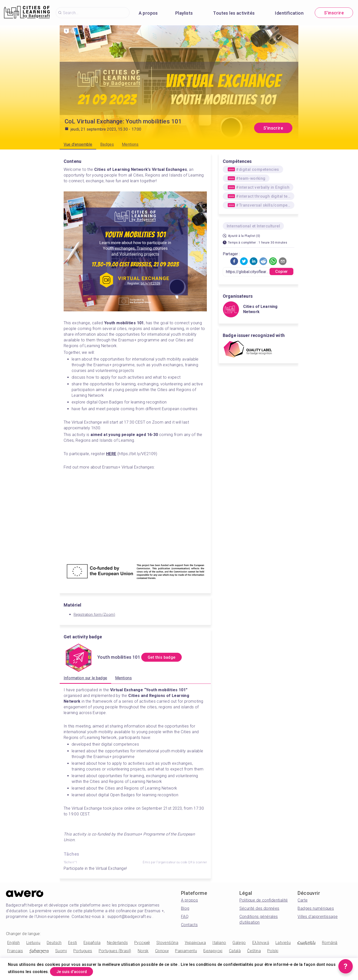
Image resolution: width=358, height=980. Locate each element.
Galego (239, 943)
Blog (185, 908)
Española (92, 943)
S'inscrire (334, 13)
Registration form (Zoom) (94, 615)
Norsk (143, 951)
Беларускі (213, 951)
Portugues (83, 951)
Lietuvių (33, 943)
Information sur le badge (85, 678)
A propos (148, 13)
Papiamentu (186, 951)
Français (15, 951)
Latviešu (283, 943)
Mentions (130, 144)
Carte (303, 900)
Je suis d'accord (76, 971)
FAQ (185, 917)
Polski (273, 951)
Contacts (189, 925)
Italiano (219, 943)
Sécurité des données (259, 908)
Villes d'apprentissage (318, 917)
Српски (162, 951)
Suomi (61, 951)
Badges (107, 144)
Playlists (184, 13)
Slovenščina (167, 943)
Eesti (73, 943)
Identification (289, 13)
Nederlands (117, 943)
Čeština (254, 951)
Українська (195, 943)
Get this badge (166, 657)
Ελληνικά (261, 943)
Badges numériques (316, 908)
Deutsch (54, 943)
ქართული (39, 951)
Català (235, 951)
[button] (234, 261)
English (14, 943)
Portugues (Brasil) (115, 951)
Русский (142, 943)
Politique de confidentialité (264, 900)
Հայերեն (306, 943)
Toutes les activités (234, 13)
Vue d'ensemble (78, 144)
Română (330, 943)
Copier (281, 272)
